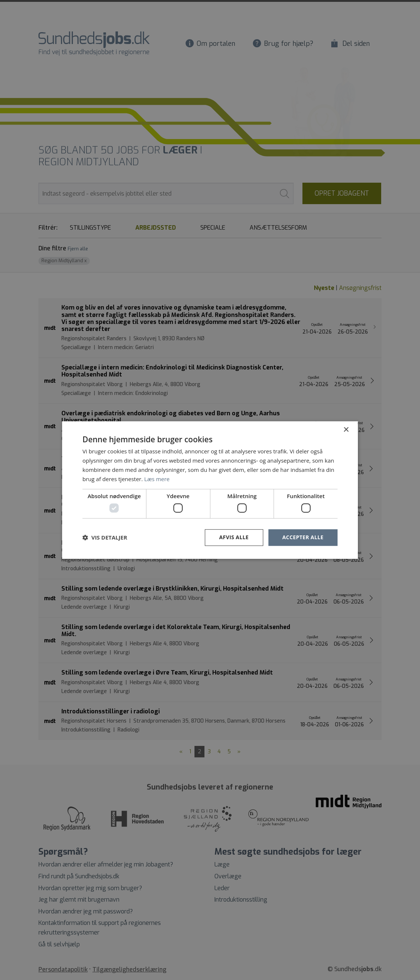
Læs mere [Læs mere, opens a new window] (157, 479)
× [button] (346, 430)
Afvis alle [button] (234, 537)
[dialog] (210, 490)
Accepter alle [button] (303, 537)
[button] (105, 537)
